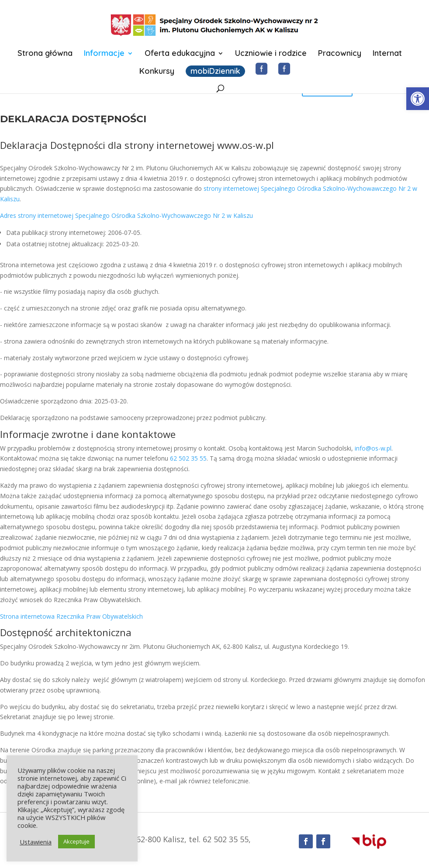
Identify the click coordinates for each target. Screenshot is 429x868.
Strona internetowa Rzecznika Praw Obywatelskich (71, 616)
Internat (387, 54)
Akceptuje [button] (76, 841)
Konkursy (157, 72)
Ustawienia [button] (36, 842)
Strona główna (45, 54)
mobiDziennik (215, 71)
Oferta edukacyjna (180, 54)
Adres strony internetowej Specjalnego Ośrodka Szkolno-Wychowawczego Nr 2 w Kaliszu (126, 215)
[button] (418, 99)
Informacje (104, 54)
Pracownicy (340, 54)
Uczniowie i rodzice (271, 54)
